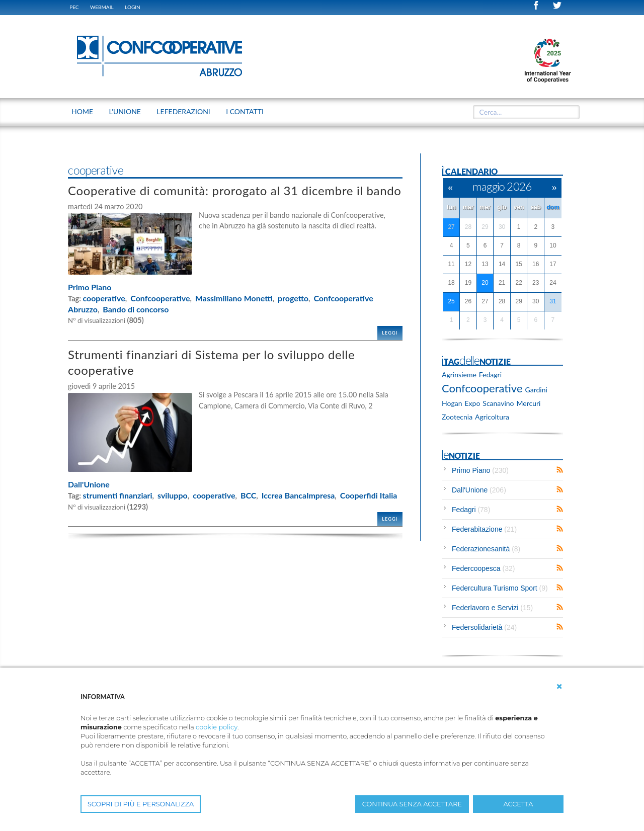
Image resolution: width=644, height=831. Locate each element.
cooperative (104, 298)
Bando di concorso (136, 309)
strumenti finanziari (117, 495)
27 (451, 227)
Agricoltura (492, 417)
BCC (248, 495)
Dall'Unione (89, 484)
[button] (559, 687)
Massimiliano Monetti (234, 298)
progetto (293, 298)
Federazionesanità (486, 549)
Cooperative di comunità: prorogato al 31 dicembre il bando (235, 190)
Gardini (536, 390)
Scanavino (498, 403)
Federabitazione (484, 529)
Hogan (452, 403)
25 (451, 301)
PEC (74, 7)
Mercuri (529, 403)
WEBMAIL (102, 7)
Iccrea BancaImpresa (298, 495)
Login (133, 7)
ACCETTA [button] (518, 804)
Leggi (390, 333)
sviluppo (173, 495)
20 (485, 283)
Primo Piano (90, 287)
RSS (560, 470)
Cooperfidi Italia (369, 495)
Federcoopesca (483, 568)
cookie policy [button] (217, 727)
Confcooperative (160, 298)
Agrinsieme (459, 375)
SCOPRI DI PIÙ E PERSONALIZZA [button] (141, 804)
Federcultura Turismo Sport (500, 588)
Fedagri (490, 375)
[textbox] (523, 112)
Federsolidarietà (484, 627)
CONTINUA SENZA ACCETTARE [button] (412, 804)
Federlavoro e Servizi (492, 608)
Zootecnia (457, 417)
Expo (473, 403)
